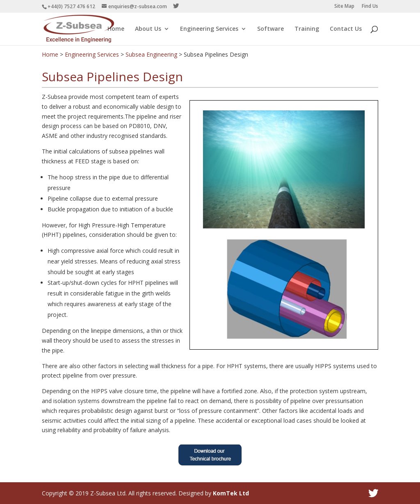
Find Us (370, 7)
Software (270, 29)
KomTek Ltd (231, 493)
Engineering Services (209, 29)
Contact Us (346, 29)
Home (116, 29)
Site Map (344, 7)
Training (307, 29)
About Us (148, 29)
